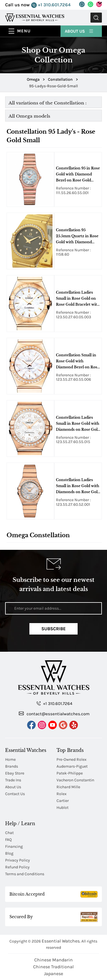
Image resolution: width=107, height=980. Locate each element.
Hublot (62, 808)
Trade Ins (13, 780)
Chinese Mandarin (53, 960)
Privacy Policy (18, 860)
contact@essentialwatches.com (54, 714)
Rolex (61, 794)
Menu (24, 31)
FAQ (8, 840)
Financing (14, 846)
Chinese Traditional (53, 967)
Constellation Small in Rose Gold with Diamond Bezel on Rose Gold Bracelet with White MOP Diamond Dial (78, 361)
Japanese (53, 974)
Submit (96, 18)
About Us (79, 31)
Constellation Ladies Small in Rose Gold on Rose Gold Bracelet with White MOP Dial (78, 299)
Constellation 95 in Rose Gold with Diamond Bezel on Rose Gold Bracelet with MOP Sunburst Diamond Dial (78, 175)
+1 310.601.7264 (51, 5)
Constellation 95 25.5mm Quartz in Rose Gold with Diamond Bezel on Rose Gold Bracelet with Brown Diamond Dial (77, 236)
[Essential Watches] (35, 17)
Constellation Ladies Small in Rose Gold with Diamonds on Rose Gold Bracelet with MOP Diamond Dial (78, 424)
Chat (9, 833)
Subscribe (53, 629)
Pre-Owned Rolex (71, 759)
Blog (9, 853)
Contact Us (15, 794)
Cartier (63, 801)
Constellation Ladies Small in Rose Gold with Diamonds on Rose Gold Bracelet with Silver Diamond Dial (78, 486)
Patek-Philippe (70, 773)
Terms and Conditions (25, 874)
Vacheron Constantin (75, 780)
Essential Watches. (61, 941)
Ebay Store (15, 773)
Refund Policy (17, 867)
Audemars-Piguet (72, 766)
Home (10, 759)
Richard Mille (68, 787)
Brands (12, 766)
